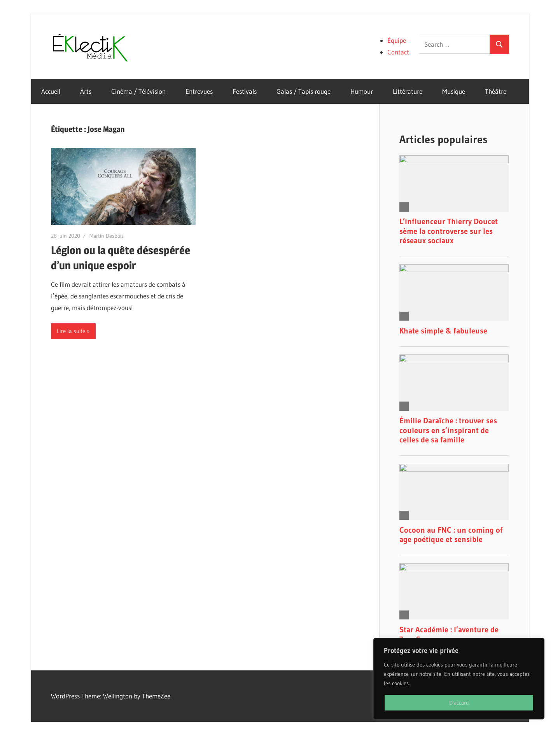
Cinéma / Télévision (138, 91)
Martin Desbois (107, 236)
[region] (459, 679)
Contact (398, 52)
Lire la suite (71, 331)
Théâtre (496, 91)
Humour (362, 91)
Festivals (245, 91)
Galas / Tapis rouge (304, 91)
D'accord (459, 703)
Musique (454, 91)
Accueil (51, 91)
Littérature (408, 91)
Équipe (397, 40)
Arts (86, 91)
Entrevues (199, 91)
